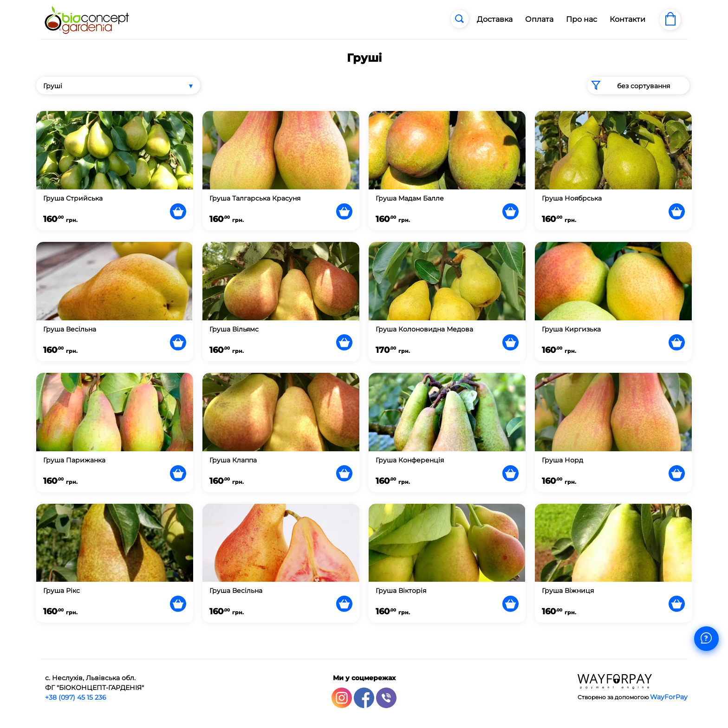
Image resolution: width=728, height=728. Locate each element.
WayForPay (669, 697)
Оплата (539, 19)
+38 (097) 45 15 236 (76, 697)
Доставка (495, 19)
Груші (53, 86)
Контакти (627, 19)
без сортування (629, 85)
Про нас (582, 19)
